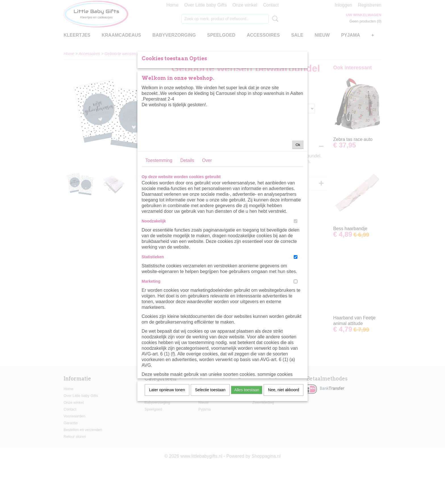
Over (207, 212)
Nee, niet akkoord (284, 441)
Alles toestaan (247, 441)
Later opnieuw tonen (167, 441)
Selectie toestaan (210, 441)
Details (187, 212)
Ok (298, 196)
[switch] (296, 272)
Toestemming (159, 212)
